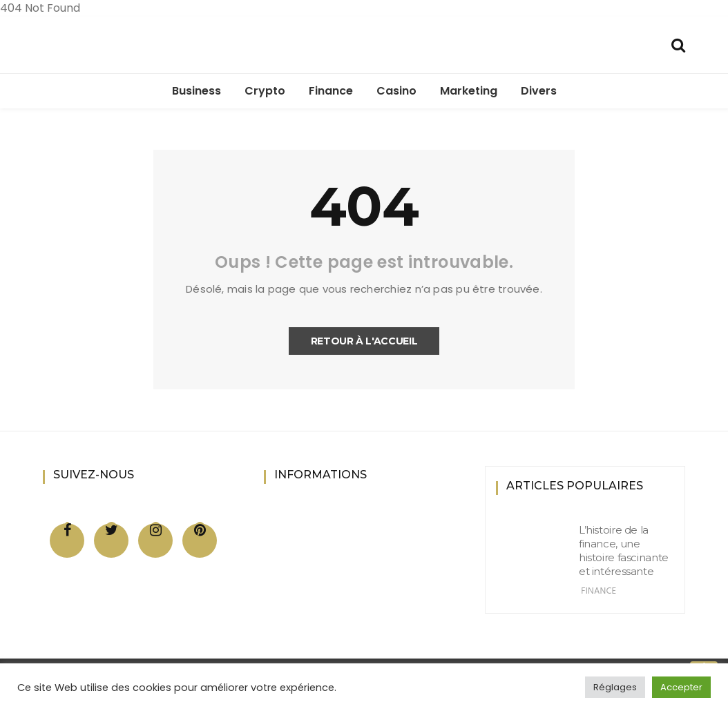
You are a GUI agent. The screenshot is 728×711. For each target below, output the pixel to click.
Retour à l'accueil (364, 341)
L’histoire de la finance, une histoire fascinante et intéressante (624, 551)
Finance (331, 91)
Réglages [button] (615, 687)
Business (197, 91)
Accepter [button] (681, 687)
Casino (396, 91)
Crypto (265, 91)
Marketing (469, 91)
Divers (539, 91)
